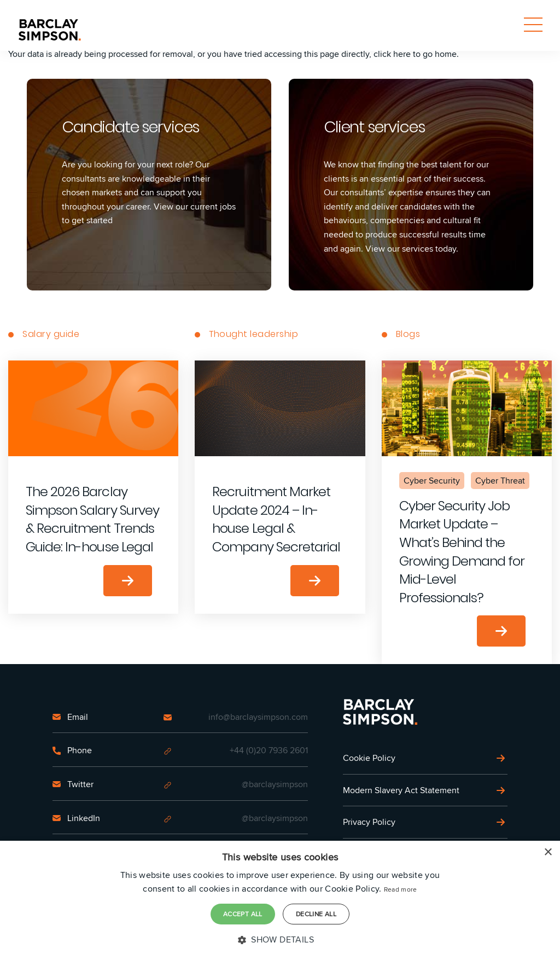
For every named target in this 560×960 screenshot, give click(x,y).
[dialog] (280, 900)
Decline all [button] (316, 914)
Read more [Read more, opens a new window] (401, 889)
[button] (280, 940)
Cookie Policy (369, 758)
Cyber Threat (500, 481)
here (402, 54)
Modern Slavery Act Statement (401, 790)
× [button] (548, 853)
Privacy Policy (369, 822)
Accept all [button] (243, 914)
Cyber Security (432, 481)
